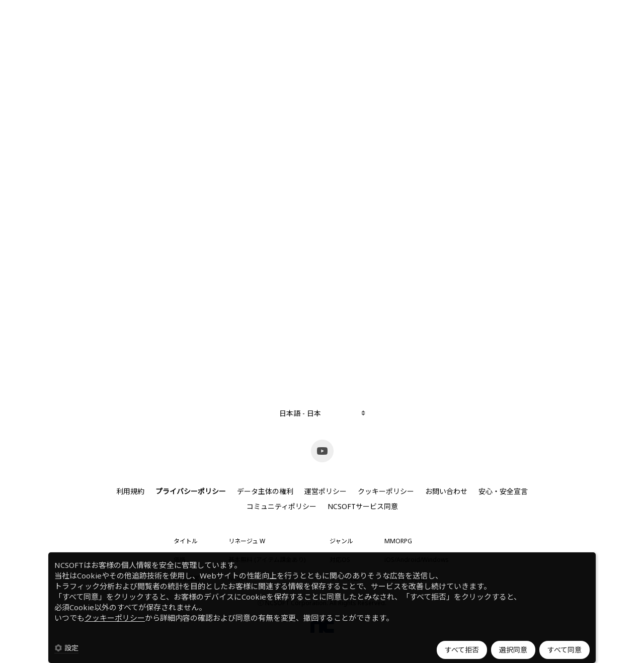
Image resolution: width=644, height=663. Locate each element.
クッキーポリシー (115, 618)
